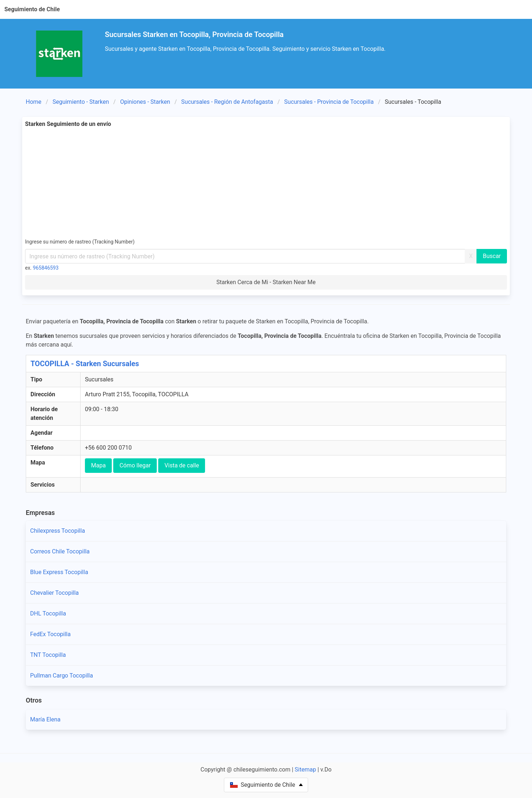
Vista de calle (182, 465)
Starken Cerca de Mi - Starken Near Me (266, 282)
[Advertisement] (266, 183)
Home (34, 102)
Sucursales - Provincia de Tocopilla (329, 102)
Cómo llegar (135, 465)
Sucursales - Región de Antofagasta (227, 102)
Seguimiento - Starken (81, 102)
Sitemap (305, 770)
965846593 (46, 268)
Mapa (98, 465)
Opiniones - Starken (145, 102)
